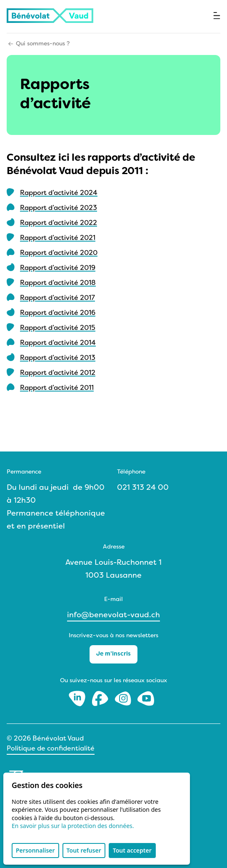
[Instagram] (124, 698)
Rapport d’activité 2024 (59, 193)
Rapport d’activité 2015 (58, 328)
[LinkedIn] (78, 698)
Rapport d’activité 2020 (59, 253)
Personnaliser (35, 850)
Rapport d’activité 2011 (57, 388)
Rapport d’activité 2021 (58, 238)
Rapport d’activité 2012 (58, 373)
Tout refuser (84, 850)
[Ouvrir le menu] (217, 16)
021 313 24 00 (143, 488)
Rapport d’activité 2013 (58, 358)
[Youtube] (146, 698)
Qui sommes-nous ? (43, 44)
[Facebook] (101, 698)
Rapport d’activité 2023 (59, 208)
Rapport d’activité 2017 (57, 298)
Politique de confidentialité (51, 749)
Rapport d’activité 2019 (58, 268)
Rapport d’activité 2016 (58, 313)
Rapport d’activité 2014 (58, 343)
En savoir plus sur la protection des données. (73, 826)
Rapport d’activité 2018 (58, 283)
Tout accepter (132, 850)
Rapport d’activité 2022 (59, 223)
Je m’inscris (113, 654)
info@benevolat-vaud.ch (113, 615)
